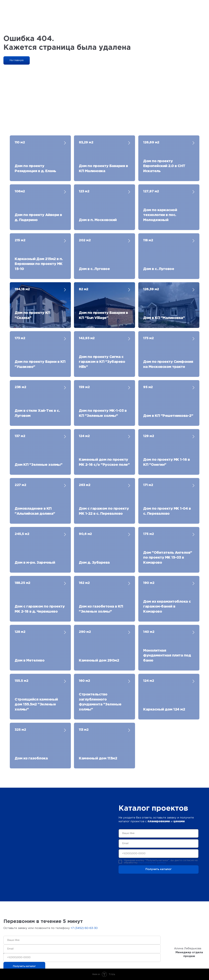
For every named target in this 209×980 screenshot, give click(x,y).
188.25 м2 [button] (23, 583)
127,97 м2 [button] (151, 191)
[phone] (159, 853)
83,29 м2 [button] (86, 142)
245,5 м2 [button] (22, 534)
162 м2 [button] (84, 583)
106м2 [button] (20, 191)
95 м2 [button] (148, 387)
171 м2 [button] (148, 485)
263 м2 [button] (85, 485)
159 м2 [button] (84, 387)
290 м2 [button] (85, 632)
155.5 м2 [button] (21, 681)
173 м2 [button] (20, 338)
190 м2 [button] (149, 583)
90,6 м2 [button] (85, 534)
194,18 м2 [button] (22, 289)
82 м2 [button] (84, 289)
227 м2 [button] (20, 485)
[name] (159, 833)
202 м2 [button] (85, 240)
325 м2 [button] (20, 730)
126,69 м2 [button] (151, 142)
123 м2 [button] (84, 191)
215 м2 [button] (20, 240)
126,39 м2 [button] (151, 289)
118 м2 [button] (148, 240)
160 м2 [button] (84, 681)
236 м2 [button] (20, 387)
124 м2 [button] (84, 436)
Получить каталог (158, 869)
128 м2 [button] (20, 632)
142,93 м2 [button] (87, 338)
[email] (159, 844)
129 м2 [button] (149, 436)
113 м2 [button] (84, 730)
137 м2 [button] (20, 436)
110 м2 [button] (20, 142)
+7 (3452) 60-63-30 (84, 928)
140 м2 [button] (149, 632)
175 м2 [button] (149, 534)
